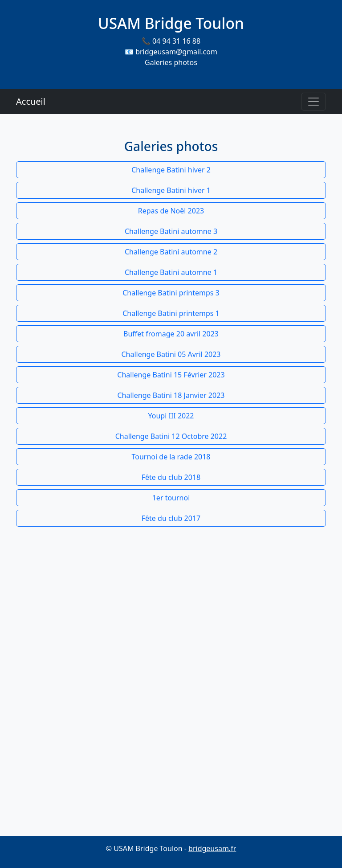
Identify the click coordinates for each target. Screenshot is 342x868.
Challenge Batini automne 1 (171, 272)
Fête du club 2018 (171, 477)
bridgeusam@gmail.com (176, 52)
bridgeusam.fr (212, 848)
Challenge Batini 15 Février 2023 (171, 375)
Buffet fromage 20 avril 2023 (171, 334)
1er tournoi (171, 498)
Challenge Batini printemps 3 (171, 293)
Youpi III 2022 (171, 416)
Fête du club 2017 (171, 518)
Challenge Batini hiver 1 (171, 190)
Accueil (31, 101)
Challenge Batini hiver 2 (171, 170)
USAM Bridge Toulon (171, 23)
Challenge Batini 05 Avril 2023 (171, 354)
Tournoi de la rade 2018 (171, 457)
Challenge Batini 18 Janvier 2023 (171, 395)
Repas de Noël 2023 (171, 211)
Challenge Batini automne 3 (171, 231)
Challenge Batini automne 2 (171, 252)
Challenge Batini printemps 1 (171, 313)
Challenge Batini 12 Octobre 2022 (171, 436)
